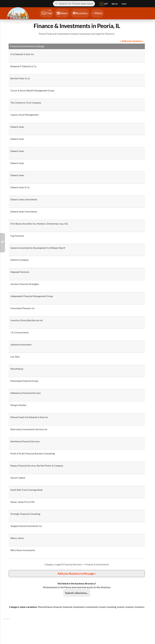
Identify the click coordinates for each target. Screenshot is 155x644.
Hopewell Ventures (20, 272)
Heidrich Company (20, 260)
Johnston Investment (21, 345)
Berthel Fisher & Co (20, 78)
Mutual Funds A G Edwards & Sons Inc (29, 417)
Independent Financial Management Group (32, 296)
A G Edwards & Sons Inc (22, 54)
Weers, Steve (17, 538)
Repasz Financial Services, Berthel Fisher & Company (37, 466)
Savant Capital (18, 478)
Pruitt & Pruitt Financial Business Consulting (33, 453)
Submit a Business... (77, 593)
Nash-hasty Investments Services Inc (29, 429)
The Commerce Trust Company (26, 103)
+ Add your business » (132, 41)
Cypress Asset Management (25, 115)
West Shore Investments (23, 550)
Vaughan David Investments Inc (26, 526)
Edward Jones (17, 127)
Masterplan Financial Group (24, 381)
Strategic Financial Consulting (25, 514)
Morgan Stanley (18, 405)
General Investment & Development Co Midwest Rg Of (38, 248)
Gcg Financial (17, 236)
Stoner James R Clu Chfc (23, 502)
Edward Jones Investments (24, 199)
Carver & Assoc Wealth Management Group (32, 90)
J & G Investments (20, 332)
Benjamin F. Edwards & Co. (24, 66)
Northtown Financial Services (25, 441)
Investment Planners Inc (23, 308)
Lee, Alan (15, 357)
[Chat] (46, 13)
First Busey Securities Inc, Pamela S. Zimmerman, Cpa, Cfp (39, 224)
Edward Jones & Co (20, 187)
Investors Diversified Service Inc (27, 320)
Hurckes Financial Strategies (25, 284)
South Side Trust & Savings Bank (26, 490)
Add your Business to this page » (77, 573)
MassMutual (17, 369)
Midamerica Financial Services (26, 393)
